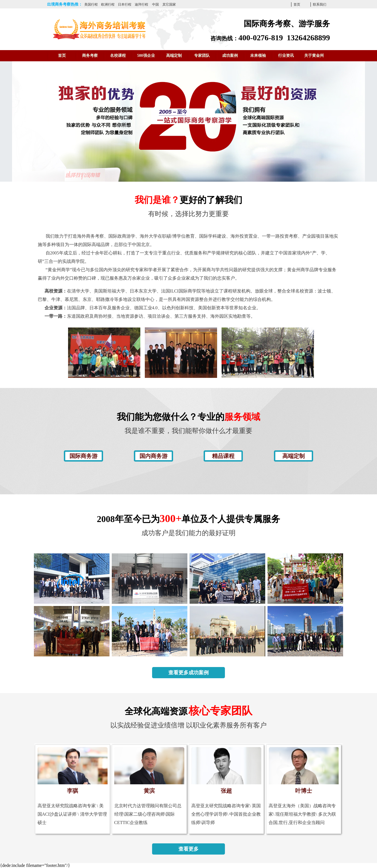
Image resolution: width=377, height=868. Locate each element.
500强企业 (146, 56)
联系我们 (320, 4)
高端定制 (174, 56)
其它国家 (169, 4)
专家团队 (202, 56)
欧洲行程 (108, 4)
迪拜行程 (141, 4)
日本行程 (125, 4)
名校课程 (118, 56)
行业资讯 (286, 56)
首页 (297, 4)
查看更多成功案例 (188, 673)
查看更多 (188, 849)
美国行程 (91, 4)
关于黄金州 (314, 56)
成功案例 (230, 56)
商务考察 (90, 56)
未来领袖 (258, 56)
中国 (155, 4)
